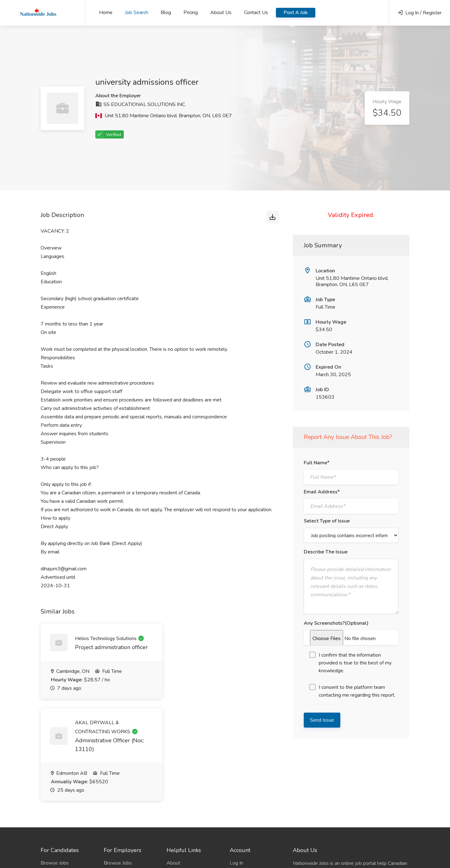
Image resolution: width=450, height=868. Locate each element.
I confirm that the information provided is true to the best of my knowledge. (350, 663)
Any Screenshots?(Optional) (336, 623)
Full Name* (317, 463)
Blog (166, 13)
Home (106, 13)
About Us (221, 13)
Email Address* (322, 492)
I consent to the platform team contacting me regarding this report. (352, 691)
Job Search (137, 13)
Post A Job (296, 13)
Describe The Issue (326, 552)
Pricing (191, 13)
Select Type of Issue (327, 521)
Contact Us (256, 13)
